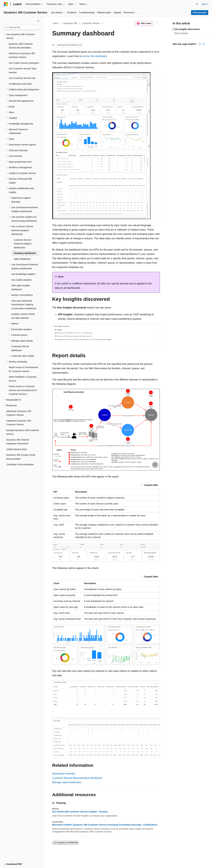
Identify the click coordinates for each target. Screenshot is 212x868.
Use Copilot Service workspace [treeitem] (24, 63)
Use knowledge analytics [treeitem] (23, 274)
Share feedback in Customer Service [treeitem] (23, 379)
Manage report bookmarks (67, 782)
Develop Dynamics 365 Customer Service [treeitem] (23, 432)
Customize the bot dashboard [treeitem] (20, 348)
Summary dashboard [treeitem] (25, 253)
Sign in (205, 4)
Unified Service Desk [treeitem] (16, 449)
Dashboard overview (64, 774)
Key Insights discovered (187, 29)
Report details (181, 33)
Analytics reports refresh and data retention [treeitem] (23, 316)
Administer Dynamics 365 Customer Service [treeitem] (19, 413)
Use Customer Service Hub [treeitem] (22, 78)
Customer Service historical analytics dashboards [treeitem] (23, 244)
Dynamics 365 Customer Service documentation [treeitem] (21, 46)
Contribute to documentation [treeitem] (20, 464)
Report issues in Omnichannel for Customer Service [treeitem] (23, 369)
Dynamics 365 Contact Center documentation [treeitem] (21, 457)
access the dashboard (95, 56)
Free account (200, 12)
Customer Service (91, 23)
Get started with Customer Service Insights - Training (80, 812)
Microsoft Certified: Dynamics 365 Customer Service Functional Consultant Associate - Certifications (105, 825)
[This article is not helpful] (203, 44)
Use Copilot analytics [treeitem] (22, 280)
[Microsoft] (6, 4)
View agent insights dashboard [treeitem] (21, 287)
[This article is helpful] (200, 44)
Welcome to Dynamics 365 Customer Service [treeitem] (22, 55)
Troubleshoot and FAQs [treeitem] (20, 84)
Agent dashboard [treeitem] (22, 259)
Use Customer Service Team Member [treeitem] (23, 71)
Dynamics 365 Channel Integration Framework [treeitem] (18, 442)
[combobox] (21, 27)
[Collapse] (38, 21)
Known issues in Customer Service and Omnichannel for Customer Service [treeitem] (23, 390)
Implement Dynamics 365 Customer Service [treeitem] (19, 423)
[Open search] (197, 4)
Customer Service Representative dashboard (77, 778)
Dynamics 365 (70, 23)
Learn (56, 23)
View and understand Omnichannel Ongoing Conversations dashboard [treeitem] (24, 305)
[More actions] (157, 23)
